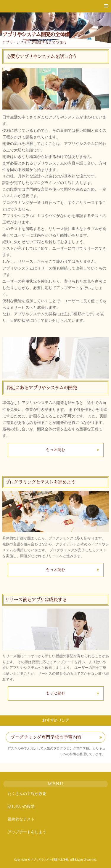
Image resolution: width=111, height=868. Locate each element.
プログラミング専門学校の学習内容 (46, 737)
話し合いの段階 (21, 806)
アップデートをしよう (27, 832)
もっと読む (55, 450)
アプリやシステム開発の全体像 (36, 35)
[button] (55, 6)
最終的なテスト (21, 819)
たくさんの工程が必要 (27, 794)
